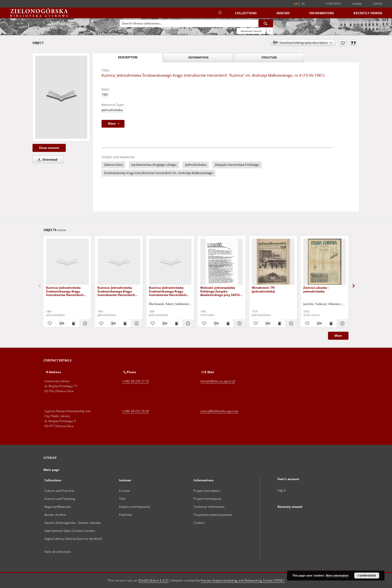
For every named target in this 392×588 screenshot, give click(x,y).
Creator (124, 491)
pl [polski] (303, 4)
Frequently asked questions (213, 515)
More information (337, 576)
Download (47, 159)
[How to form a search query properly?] (270, 31)
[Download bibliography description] (61, 323)
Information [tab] (198, 57)
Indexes (283, 13)
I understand (367, 576)
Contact (199, 523)
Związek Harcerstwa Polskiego (237, 165)
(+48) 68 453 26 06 (136, 411)
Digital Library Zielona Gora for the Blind (73, 539)
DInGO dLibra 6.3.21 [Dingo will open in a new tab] (154, 580)
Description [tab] (128, 57)
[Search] (266, 23)
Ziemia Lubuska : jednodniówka (316, 289)
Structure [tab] (269, 57)
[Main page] (220, 13)
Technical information (209, 507)
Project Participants (207, 499)
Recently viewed (368, 13)
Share (357, 4)
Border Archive (55, 515)
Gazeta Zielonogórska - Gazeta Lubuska (73, 523)
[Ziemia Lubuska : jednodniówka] (325, 262)
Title (122, 499)
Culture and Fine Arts (59, 491)
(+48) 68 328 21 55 (136, 381)
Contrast (333, 4)
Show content (49, 148)
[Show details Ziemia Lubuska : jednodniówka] (342, 323)
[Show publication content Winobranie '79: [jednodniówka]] (279, 323)
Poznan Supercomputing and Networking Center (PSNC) (243, 580)
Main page (51, 470)
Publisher (126, 515)
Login (377, 4)
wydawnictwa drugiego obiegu (154, 165)
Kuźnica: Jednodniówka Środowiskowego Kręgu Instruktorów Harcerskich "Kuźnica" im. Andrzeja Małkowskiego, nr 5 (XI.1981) (67, 291)
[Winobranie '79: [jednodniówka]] (273, 262)
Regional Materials (58, 507)
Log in (282, 490)
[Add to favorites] (343, 43)
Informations (322, 13)
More (338, 336)
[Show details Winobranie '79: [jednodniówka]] (290, 323)
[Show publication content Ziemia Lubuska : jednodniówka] (331, 323)
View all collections (58, 552)
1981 (105, 95)
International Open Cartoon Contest (70, 531)
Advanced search (251, 31)
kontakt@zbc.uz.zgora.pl (218, 381)
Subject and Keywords (134, 507)
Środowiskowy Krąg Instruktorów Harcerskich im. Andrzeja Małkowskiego (158, 173)
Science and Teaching (60, 499)
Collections (246, 13)
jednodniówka (112, 110)
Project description (207, 491)
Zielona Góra (113, 165)
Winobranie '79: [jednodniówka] (263, 289)
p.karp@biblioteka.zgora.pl (219, 411)
